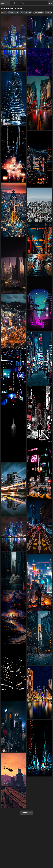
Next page (26, 813)
